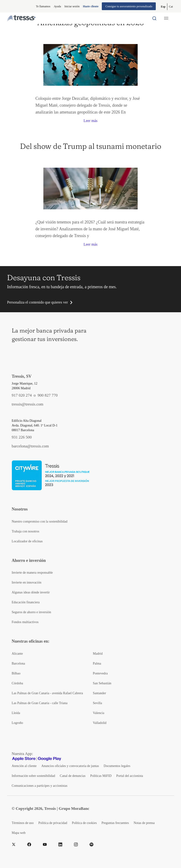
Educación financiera (26, 602)
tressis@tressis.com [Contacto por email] (28, 404)
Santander (99, 693)
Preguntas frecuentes (115, 823)
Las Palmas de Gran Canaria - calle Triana (40, 703)
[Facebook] (29, 845)
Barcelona (19, 663)
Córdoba (17, 683)
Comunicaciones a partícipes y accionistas (40, 786)
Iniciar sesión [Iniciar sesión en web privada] (72, 6)
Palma (97, 663)
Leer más (90, 121)
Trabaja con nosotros (26, 531)
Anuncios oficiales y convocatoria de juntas (70, 766)
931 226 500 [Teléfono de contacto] (22, 437)
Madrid (98, 654)
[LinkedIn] (60, 845)
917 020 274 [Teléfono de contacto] (22, 395)
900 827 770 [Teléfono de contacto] (48, 395)
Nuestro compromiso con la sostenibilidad (40, 521)
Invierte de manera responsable (32, 573)
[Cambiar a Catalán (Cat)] (171, 7)
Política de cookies (84, 823)
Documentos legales (117, 766)
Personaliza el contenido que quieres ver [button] (37, 302)
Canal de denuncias (73, 776)
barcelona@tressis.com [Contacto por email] (30, 446)
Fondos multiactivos (25, 622)
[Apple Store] (24, 759)
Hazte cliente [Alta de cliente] (91, 6)
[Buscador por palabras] (154, 18)
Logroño (17, 723)
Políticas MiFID (101, 776)
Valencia (99, 713)
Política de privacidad (53, 823)
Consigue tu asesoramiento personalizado (129, 6)
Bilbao (16, 673)
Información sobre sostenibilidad (33, 776)
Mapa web (19, 833)
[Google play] (49, 759)
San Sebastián (102, 683)
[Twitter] (14, 845)
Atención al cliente (24, 766)
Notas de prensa (144, 823)
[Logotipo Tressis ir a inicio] (21, 18)
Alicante (17, 654)
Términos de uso (23, 823)
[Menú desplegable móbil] (166, 18)
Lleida (16, 713)
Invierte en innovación (27, 582)
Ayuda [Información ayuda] (57, 6)
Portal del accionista (130, 776)
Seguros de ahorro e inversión (31, 612)
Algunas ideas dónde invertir (31, 592)
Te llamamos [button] (43, 6)
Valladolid (100, 723)
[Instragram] (76, 845)
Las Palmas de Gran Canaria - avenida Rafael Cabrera (47, 693)
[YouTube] (45, 845)
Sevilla (97, 703)
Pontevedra (100, 673)
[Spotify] (91, 845)
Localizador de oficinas (27, 541)
